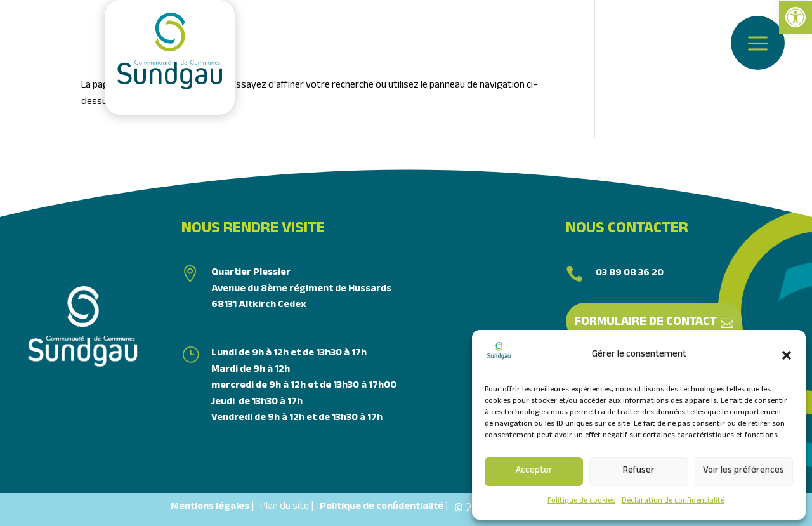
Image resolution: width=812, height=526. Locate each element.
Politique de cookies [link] (581, 501)
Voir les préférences (743, 471)
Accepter (534, 471)
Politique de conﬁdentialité (382, 507)
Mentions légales (210, 507)
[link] (796, 17)
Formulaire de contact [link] (646, 323)
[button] (787, 355)
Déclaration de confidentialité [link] (673, 501)
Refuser (639, 471)
